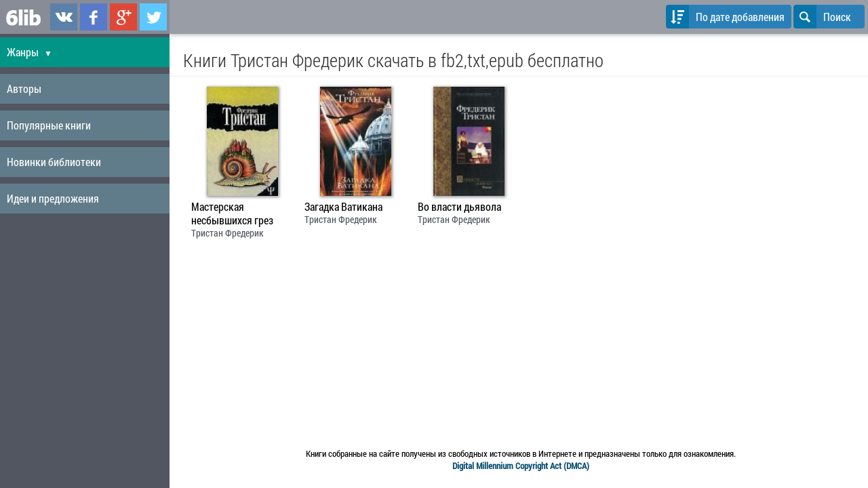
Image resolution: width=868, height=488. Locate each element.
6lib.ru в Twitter (153, 17)
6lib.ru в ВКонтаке (64, 17)
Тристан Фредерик (228, 233)
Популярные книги (49, 125)
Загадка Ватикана (343, 207)
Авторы (24, 88)
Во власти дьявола (459, 207)
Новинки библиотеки (54, 162)
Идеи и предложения (53, 198)
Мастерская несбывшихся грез (232, 213)
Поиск (822, 17)
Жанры (29, 52)
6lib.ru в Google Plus (123, 17)
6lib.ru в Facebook (94, 17)
